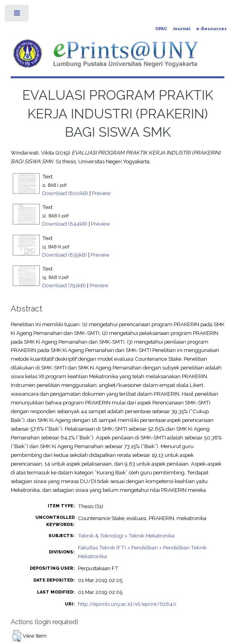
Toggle (17, 15)
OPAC (161, 29)
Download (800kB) (65, 193)
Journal (182, 29)
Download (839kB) (65, 255)
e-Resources (211, 29)
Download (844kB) (65, 224)
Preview (101, 193)
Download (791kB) (64, 285)
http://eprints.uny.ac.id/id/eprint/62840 (127, 604)
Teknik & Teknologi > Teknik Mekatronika (126, 536)
